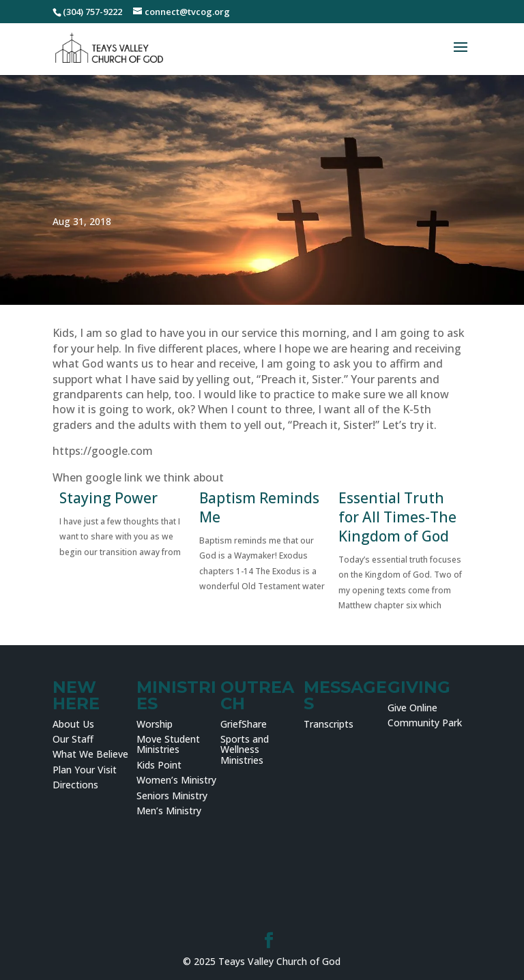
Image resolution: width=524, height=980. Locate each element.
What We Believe (90, 754)
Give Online (412, 708)
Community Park (425, 723)
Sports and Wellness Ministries (245, 749)
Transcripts (329, 724)
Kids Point (159, 765)
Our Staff (73, 739)
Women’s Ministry (176, 780)
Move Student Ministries (168, 744)
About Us (73, 724)
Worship (155, 724)
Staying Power (108, 498)
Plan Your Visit (85, 770)
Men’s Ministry (169, 811)
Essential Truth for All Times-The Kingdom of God (397, 517)
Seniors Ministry (172, 796)
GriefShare (244, 724)
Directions (75, 785)
